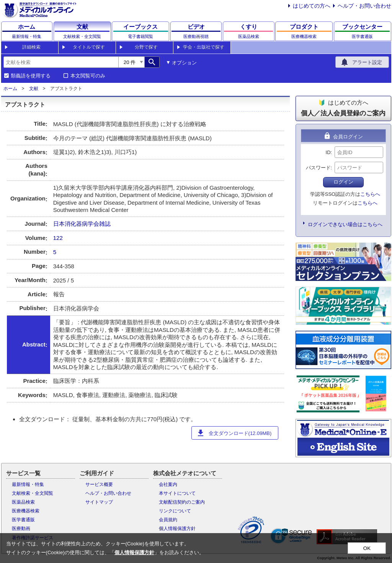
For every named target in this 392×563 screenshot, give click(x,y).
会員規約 (168, 520)
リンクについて (175, 511)
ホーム (10, 89)
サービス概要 (99, 484)
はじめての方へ (312, 6)
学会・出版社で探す (204, 47)
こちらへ (370, 194)
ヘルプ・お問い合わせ (364, 6)
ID (328, 152)
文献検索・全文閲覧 (33, 493)
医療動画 (21, 529)
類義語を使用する (31, 76)
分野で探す (146, 47)
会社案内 (168, 484)
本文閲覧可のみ (88, 76)
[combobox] (61, 62)
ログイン (343, 182)
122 (58, 238)
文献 (34, 89)
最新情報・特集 (28, 484)
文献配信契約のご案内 (182, 502)
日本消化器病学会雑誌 (82, 224)
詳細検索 (31, 47)
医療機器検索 (26, 511)
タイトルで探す (89, 47)
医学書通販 (23, 520)
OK (367, 548)
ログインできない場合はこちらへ (345, 224)
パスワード (318, 168)
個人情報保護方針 (177, 529)
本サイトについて (177, 493)
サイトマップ (99, 502)
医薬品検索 (23, 502)
